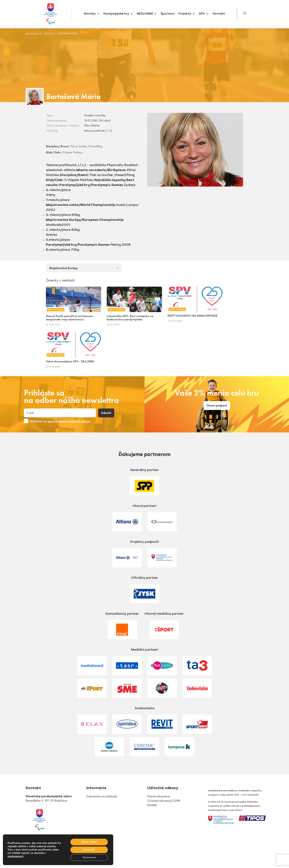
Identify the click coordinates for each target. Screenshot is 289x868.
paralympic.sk (33, 33)
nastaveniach (15, 856)
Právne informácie (159, 796)
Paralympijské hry (118, 14)
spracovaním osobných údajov (69, 422)
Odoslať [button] (106, 413)
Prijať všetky (89, 842)
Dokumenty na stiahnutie (102, 796)
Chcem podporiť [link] (217, 406)
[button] (245, 14)
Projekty (187, 14)
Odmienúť (89, 850)
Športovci (168, 14)
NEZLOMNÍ (147, 14)
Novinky (92, 14)
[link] (39, 819)
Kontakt (219, 14)
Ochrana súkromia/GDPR (164, 801)
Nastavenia (89, 857)
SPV (204, 14)
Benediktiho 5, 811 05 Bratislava (46, 800)
